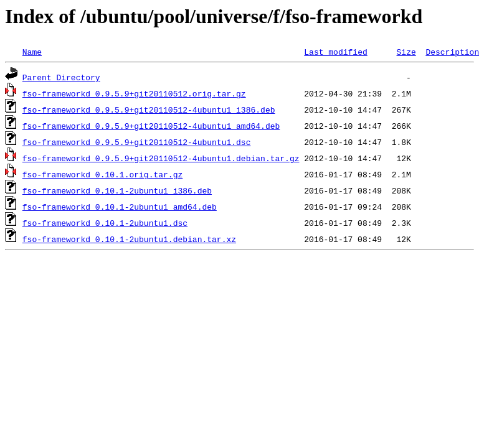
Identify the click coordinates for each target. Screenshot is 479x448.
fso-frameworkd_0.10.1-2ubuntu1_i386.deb (117, 190)
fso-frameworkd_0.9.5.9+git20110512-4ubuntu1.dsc (137, 142)
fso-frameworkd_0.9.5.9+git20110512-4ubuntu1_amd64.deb (151, 126)
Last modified (335, 52)
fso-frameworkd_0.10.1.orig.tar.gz (102, 174)
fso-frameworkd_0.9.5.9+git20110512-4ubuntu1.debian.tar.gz (161, 158)
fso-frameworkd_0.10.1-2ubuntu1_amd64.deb (120, 207)
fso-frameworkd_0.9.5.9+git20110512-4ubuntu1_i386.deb (149, 110)
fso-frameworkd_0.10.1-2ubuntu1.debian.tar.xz (129, 239)
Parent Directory (61, 77)
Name (32, 52)
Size (406, 52)
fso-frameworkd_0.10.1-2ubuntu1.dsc (105, 223)
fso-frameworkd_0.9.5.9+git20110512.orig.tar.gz (134, 93)
